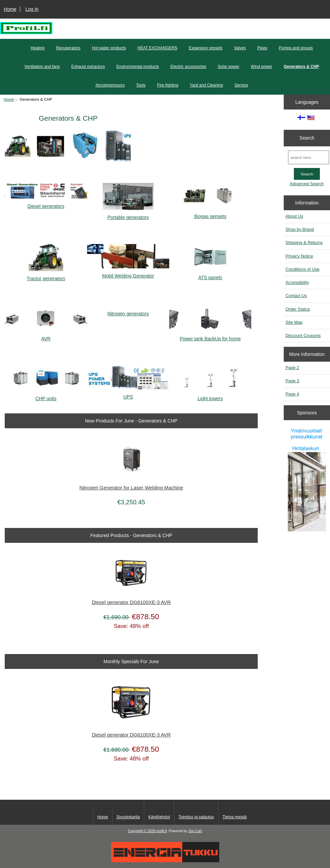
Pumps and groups (296, 48)
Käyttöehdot (159, 817)
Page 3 (292, 381)
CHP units (46, 396)
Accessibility (297, 282)
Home (10, 9)
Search (307, 138)
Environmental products (137, 67)
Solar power (229, 67)
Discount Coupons (303, 335)
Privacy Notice (299, 256)
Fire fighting (168, 85)
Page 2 (292, 368)
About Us (294, 216)
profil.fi (162, 831)
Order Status (298, 309)
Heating (38, 48)
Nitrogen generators (128, 311)
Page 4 (292, 394)
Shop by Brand (300, 229)
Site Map (294, 322)
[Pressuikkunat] (307, 479)
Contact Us (296, 296)
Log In (32, 9)
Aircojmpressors (110, 85)
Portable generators (128, 214)
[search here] (309, 157)
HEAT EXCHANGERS (157, 48)
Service (241, 85)
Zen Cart (195, 831)
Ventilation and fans (42, 67)
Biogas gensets (210, 213)
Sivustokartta (128, 817)
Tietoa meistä (235, 817)
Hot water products (109, 48)
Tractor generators (46, 276)
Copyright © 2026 (142, 831)
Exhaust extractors (88, 67)
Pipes (262, 48)
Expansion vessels (206, 48)
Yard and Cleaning (207, 85)
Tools (141, 85)
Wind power (262, 67)
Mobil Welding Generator (128, 273)
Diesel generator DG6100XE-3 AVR (131, 602)
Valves (240, 48)
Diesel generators (46, 203)
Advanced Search (307, 184)
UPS (128, 394)
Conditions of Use (302, 269)
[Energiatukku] (165, 861)
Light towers (210, 396)
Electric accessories (188, 67)
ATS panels (210, 275)
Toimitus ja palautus (196, 817)
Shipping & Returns (304, 243)
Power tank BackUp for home (210, 336)
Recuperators (68, 48)
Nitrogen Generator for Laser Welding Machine (131, 488)
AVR (46, 336)
